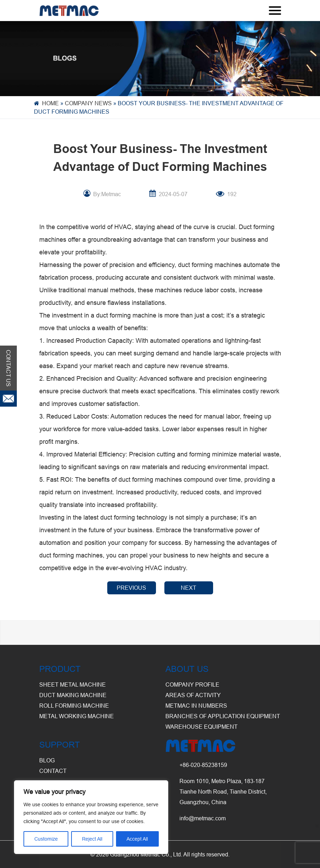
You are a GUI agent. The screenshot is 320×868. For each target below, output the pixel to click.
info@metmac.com (203, 818)
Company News (88, 103)
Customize (46, 839)
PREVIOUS (131, 588)
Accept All (137, 839)
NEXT (189, 588)
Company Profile (192, 685)
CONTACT (53, 771)
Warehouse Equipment (202, 727)
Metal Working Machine (77, 716)
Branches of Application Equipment (223, 716)
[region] (91, 817)
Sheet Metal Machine (73, 685)
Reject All (92, 839)
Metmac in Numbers (196, 706)
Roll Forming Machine (74, 706)
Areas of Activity (193, 695)
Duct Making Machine (73, 695)
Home (50, 103)
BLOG (47, 760)
